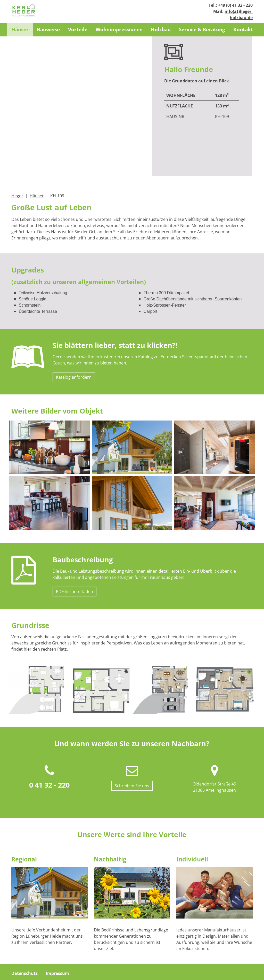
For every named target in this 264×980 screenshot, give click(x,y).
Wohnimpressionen (119, 29)
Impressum (57, 936)
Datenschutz (24, 936)
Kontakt (243, 29)
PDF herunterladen (75, 554)
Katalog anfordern (74, 339)
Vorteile (78, 29)
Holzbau (161, 29)
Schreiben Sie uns (132, 748)
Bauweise (48, 29)
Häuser (20, 29)
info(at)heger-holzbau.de (93, 968)
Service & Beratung (202, 29)
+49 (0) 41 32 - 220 (235, 5)
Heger (17, 158)
